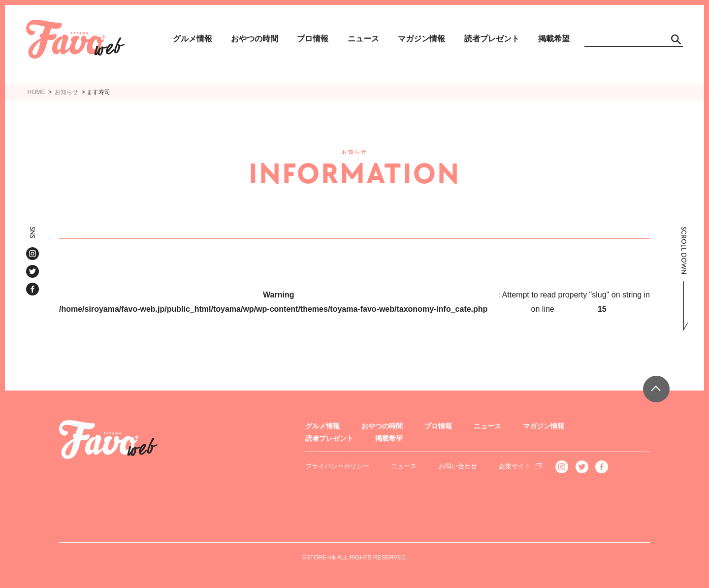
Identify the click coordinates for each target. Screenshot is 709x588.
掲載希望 (554, 39)
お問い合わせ (458, 466)
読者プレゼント (492, 39)
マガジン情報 (421, 39)
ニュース (363, 39)
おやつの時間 (255, 39)
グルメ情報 (193, 39)
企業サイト (515, 466)
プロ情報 (313, 39)
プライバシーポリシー (337, 466)
